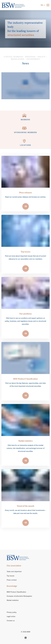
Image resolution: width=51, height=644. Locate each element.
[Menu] (48, 5)
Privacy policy (12, 612)
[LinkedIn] (26, 638)
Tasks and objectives (14, 571)
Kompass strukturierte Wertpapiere (19, 596)
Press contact (12, 580)
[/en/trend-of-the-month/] (25, 86)
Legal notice (11, 616)
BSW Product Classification (16, 592)
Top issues (11, 576)
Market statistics (13, 600)
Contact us (11, 621)
